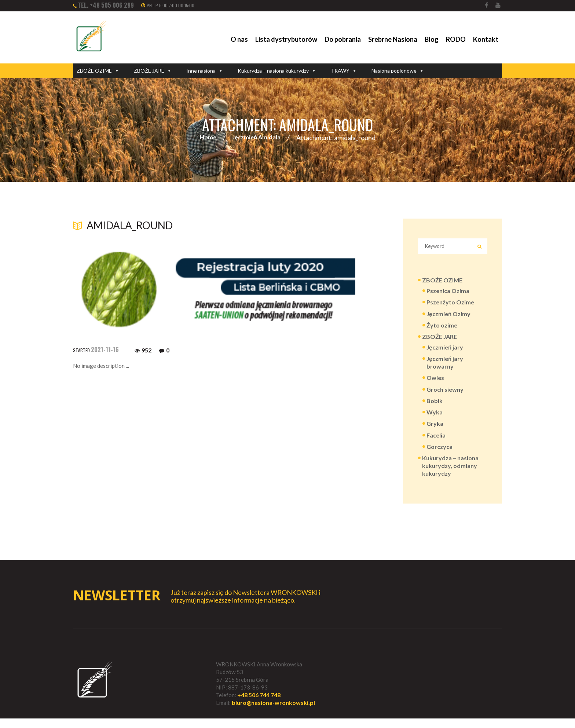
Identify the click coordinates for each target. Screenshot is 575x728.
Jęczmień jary (445, 352)
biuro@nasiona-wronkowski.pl (273, 712)
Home (208, 138)
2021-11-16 (105, 350)
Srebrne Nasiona (393, 39)
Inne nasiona (205, 71)
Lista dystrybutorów (286, 39)
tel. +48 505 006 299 (106, 5)
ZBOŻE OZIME (98, 71)
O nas (239, 39)
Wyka (435, 419)
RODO (456, 39)
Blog (432, 39)
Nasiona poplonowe (398, 71)
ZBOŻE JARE (153, 71)
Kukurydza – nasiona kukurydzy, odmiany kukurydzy (450, 474)
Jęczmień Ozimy (448, 317)
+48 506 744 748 (259, 704)
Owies (435, 383)
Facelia (436, 442)
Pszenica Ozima (448, 294)
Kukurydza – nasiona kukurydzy (277, 71)
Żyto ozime (442, 329)
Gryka (435, 431)
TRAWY (344, 71)
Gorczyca (440, 454)
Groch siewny (445, 395)
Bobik (435, 407)
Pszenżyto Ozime (450, 305)
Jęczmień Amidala (256, 138)
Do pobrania (343, 39)
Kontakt (486, 39)
